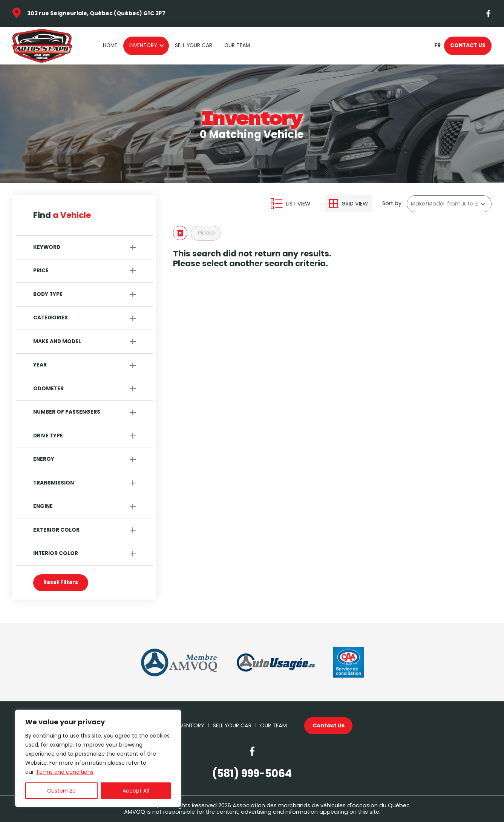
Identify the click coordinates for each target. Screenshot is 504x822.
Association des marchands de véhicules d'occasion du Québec (321, 805)
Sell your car (194, 45)
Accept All (136, 791)
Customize (61, 791)
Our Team (237, 45)
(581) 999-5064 (252, 774)
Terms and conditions (65, 772)
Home (110, 45)
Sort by (392, 203)
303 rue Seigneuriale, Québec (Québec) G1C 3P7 (96, 13)
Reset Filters (61, 582)
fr (437, 46)
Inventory (143, 45)
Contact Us (468, 45)
